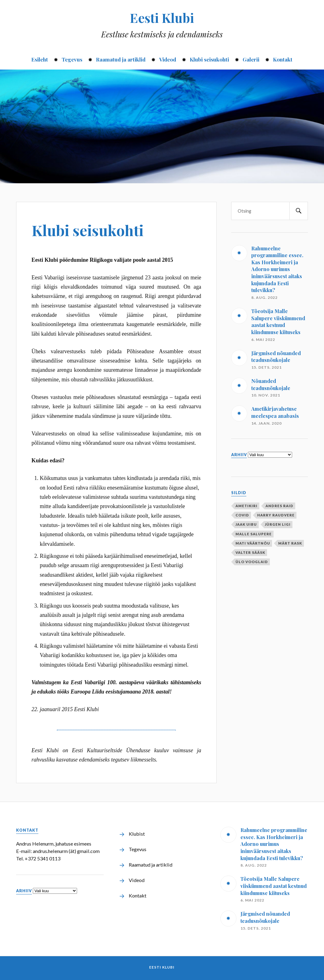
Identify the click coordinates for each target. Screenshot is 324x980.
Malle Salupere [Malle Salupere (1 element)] (254, 534)
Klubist (137, 834)
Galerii (251, 59)
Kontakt (283, 59)
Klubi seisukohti (209, 59)
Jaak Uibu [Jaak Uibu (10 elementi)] (246, 524)
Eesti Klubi (162, 18)
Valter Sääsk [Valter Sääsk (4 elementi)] (250, 552)
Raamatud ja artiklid (121, 59)
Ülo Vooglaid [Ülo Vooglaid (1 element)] (252, 562)
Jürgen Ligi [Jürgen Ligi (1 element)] (278, 524)
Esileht (40, 59)
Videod (168, 59)
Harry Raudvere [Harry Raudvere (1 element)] (276, 515)
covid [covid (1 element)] (242, 515)
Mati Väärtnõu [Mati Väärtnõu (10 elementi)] (253, 543)
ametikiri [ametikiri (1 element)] (246, 506)
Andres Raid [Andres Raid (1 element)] (279, 506)
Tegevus (72, 59)
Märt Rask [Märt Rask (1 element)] (290, 543)
